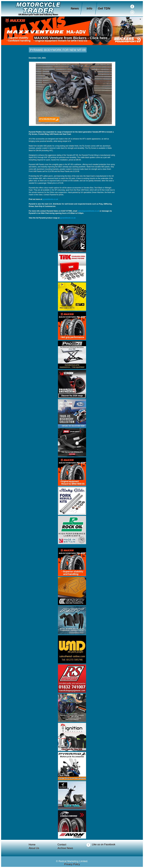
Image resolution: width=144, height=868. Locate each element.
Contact (62, 845)
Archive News (65, 848)
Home (32, 845)
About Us (34, 848)
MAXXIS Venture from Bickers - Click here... (72, 38)
